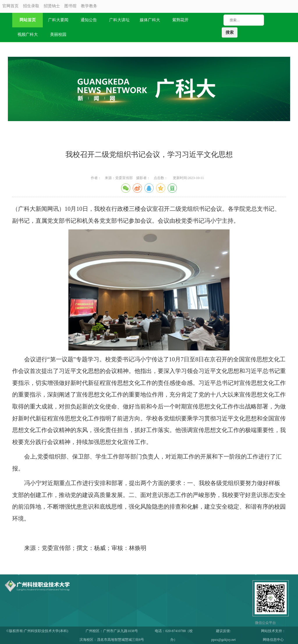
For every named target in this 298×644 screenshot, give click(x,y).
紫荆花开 (180, 20)
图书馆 (70, 6)
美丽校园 (58, 34)
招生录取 (31, 6)
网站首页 (28, 20)
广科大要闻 (58, 20)
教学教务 (89, 6)
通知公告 (89, 20)
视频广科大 (28, 34)
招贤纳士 (52, 6)
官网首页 (10, 6)
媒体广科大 (150, 20)
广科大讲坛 (119, 20)
